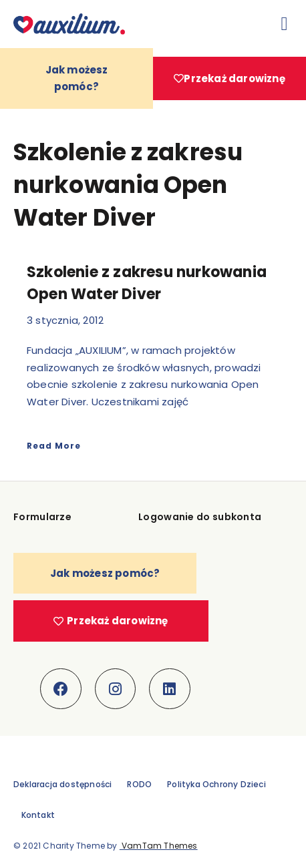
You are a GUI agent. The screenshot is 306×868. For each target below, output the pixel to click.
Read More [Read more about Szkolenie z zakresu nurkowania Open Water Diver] (54, 446)
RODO (139, 784)
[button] (285, 24)
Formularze (42, 517)
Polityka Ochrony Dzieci (216, 784)
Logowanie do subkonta (200, 517)
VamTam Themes (159, 846)
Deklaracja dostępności (62, 784)
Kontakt (38, 815)
